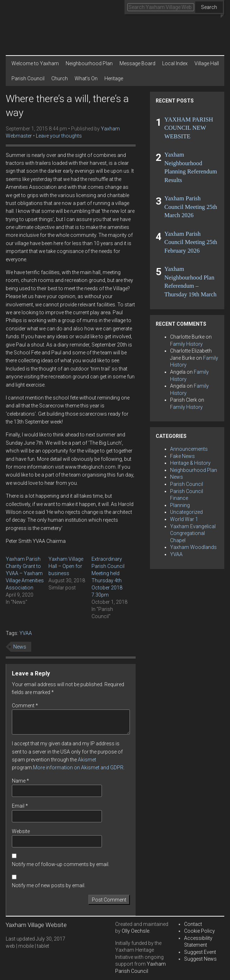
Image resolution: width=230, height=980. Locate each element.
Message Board (137, 63)
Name (20, 781)
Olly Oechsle (135, 931)
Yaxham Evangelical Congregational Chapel (193, 533)
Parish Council (28, 78)
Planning (180, 505)
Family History (186, 344)
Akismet (87, 760)
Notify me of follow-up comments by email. (61, 864)
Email (20, 806)
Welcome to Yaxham (35, 63)
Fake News (182, 456)
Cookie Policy (200, 931)
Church (60, 78)
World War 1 (184, 519)
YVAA (26, 633)
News (20, 647)
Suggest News (200, 959)
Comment (25, 706)
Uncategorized (186, 512)
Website (21, 831)
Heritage (114, 78)
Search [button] (209, 7)
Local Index (175, 63)
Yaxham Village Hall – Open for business (66, 566)
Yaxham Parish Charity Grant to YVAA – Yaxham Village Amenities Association (25, 573)
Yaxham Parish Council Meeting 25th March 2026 (191, 207)
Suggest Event (200, 952)
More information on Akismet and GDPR (78, 768)
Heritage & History (190, 463)
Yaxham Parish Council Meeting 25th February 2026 (191, 242)
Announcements (189, 449)
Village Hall (207, 63)
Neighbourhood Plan (89, 63)
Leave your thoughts (59, 136)
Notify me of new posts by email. (49, 885)
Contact (193, 924)
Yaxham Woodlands (193, 547)
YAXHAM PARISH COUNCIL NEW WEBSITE (189, 128)
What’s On (86, 78)
